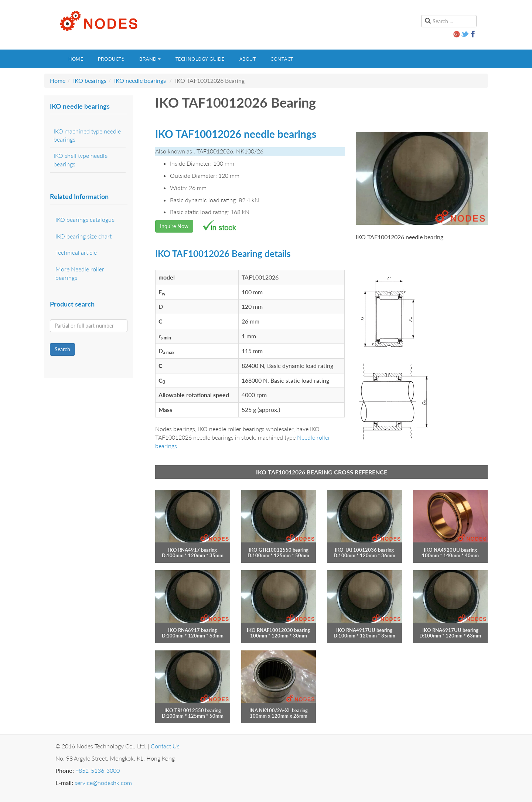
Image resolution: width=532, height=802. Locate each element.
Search (62, 349)
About (248, 59)
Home (76, 59)
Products (111, 59)
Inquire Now (174, 226)
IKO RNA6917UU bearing (450, 630)
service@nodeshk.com (103, 783)
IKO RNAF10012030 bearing (278, 630)
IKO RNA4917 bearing (192, 550)
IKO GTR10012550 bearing (279, 550)
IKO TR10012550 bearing (193, 710)
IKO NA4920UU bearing (450, 550)
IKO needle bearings (140, 80)
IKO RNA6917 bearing (192, 630)
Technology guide (200, 59)
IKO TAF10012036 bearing (364, 550)
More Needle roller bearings (80, 273)
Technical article (76, 252)
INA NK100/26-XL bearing (279, 710)
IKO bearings (90, 80)
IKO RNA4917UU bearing (364, 630)
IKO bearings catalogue (85, 219)
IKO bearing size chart (83, 236)
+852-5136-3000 (98, 770)
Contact (282, 59)
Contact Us (165, 746)
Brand (150, 59)
